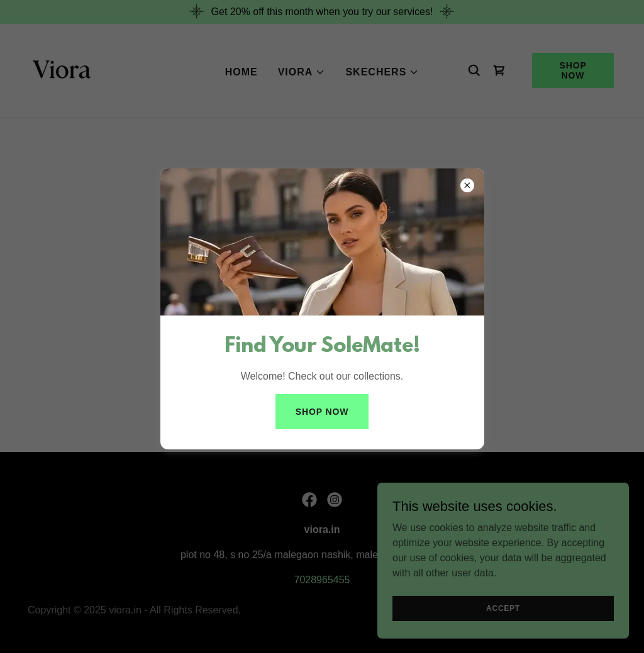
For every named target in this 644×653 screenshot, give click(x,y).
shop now (322, 412)
